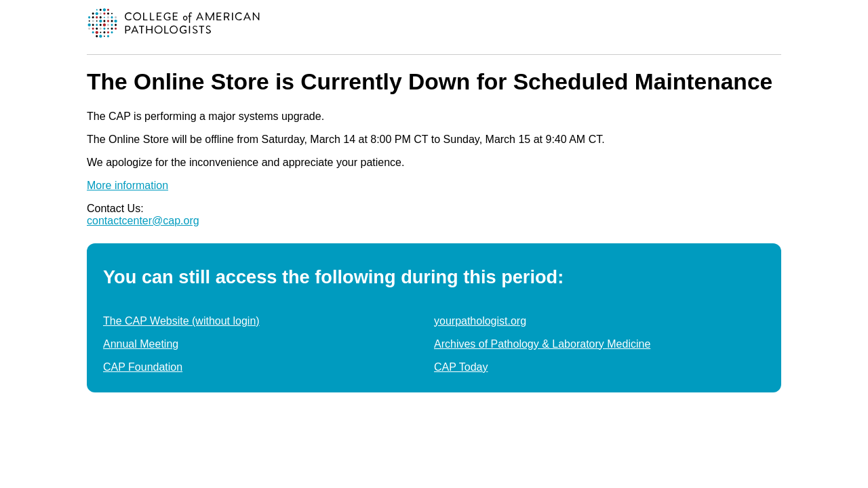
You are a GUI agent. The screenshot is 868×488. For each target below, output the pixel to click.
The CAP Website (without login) (181, 321)
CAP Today (461, 367)
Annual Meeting (141, 344)
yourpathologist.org (480, 321)
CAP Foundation (143, 367)
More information (127, 185)
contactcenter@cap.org (143, 221)
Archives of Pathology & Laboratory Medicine (542, 344)
